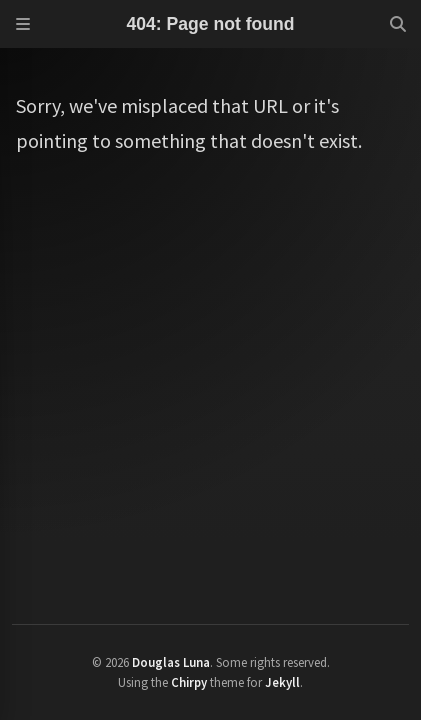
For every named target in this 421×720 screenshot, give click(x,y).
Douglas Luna (171, 662)
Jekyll (282, 682)
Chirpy (189, 682)
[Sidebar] (23, 24)
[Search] (398, 24)
